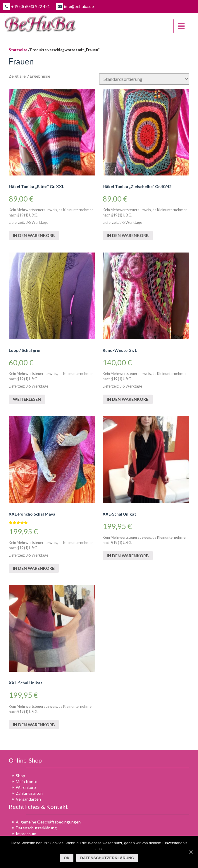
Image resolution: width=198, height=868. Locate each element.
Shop (20, 776)
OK (67, 858)
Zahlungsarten (29, 793)
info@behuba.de (75, 7)
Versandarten (28, 799)
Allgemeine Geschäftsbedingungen (48, 822)
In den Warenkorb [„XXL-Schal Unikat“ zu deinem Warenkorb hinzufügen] (128, 556)
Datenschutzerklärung (36, 828)
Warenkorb (26, 787)
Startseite (18, 50)
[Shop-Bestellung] (144, 79)
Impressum (26, 834)
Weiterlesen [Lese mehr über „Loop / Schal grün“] (27, 399)
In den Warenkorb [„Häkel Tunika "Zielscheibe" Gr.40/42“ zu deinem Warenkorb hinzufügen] (128, 235)
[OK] (191, 852)
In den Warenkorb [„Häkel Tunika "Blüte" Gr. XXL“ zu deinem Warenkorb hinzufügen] (34, 235)
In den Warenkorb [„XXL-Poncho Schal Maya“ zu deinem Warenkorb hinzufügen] (34, 568)
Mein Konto (27, 781)
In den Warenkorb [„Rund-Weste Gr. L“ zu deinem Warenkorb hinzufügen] (128, 399)
